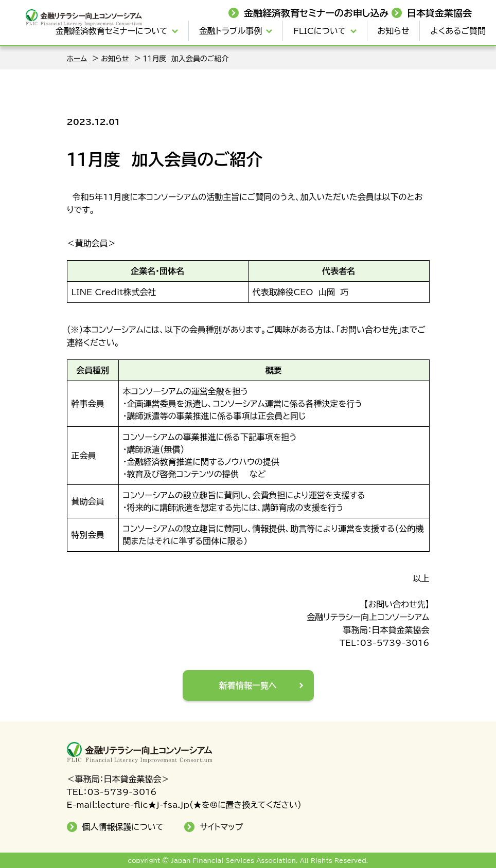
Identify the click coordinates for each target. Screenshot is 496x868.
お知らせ (394, 31)
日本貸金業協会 (439, 13)
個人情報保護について (123, 827)
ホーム (77, 59)
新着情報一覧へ (248, 685)
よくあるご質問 (458, 31)
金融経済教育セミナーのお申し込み (316, 13)
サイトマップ (221, 827)
